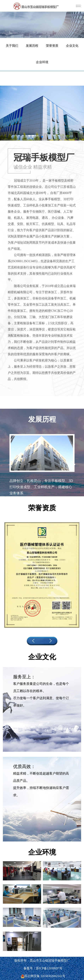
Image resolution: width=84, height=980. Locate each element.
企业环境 (42, 62)
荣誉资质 (52, 46)
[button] (42, 137)
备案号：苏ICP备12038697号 (43, 968)
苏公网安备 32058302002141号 (43, 976)
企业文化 (72, 46)
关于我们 (12, 46)
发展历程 (32, 46)
